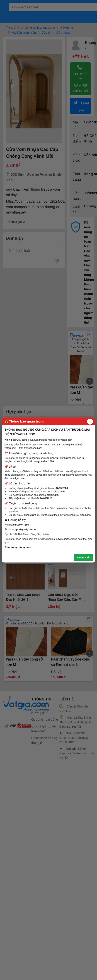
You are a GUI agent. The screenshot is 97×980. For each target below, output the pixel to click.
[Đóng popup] (90, 422)
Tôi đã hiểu (84, 557)
